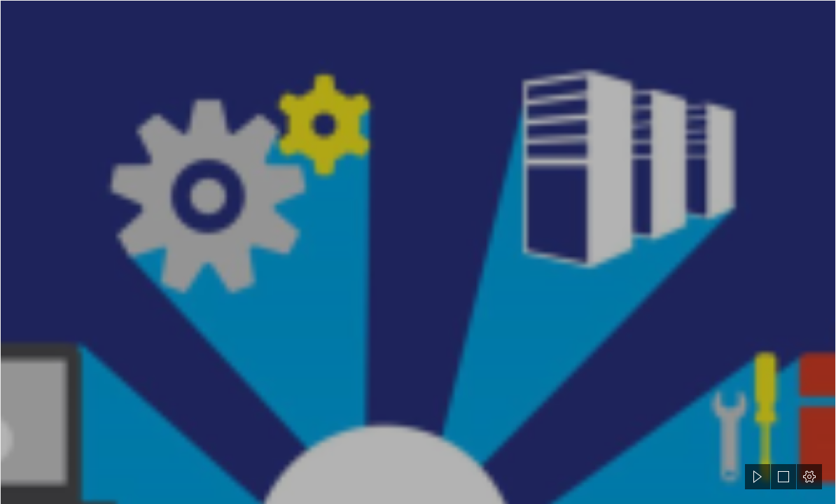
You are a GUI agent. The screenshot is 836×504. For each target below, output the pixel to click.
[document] (418, 252)
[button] (758, 477)
